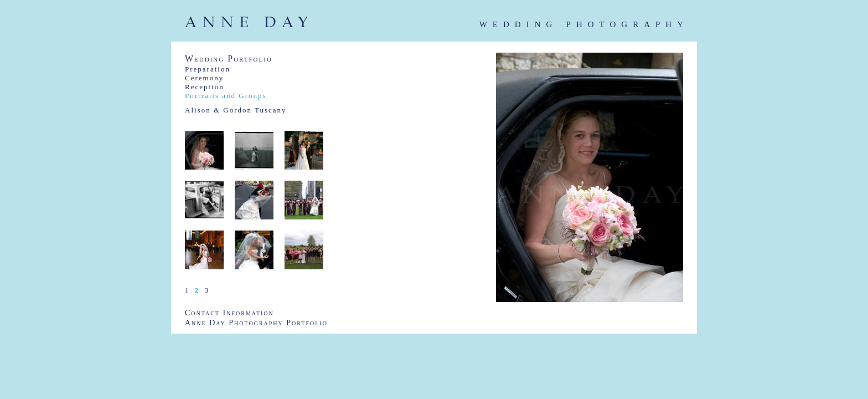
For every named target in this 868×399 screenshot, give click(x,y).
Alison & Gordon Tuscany (236, 110)
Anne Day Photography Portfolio (256, 323)
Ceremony (204, 78)
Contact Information (229, 313)
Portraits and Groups (226, 96)
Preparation (208, 69)
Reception (205, 87)
